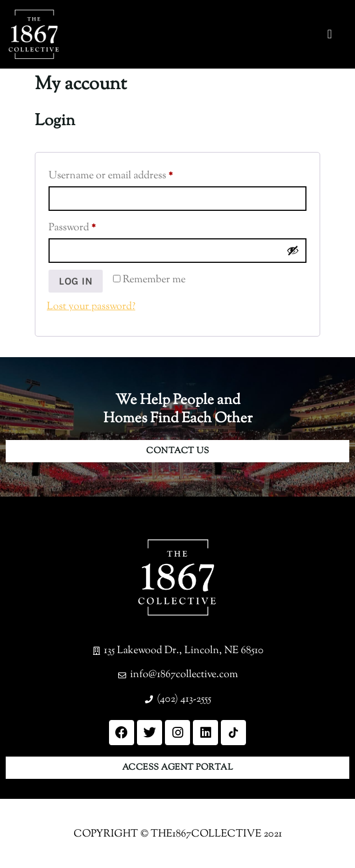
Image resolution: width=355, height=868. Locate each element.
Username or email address (130, 175)
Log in (76, 281)
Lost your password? (91, 307)
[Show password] (293, 250)
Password (92, 227)
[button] (330, 35)
